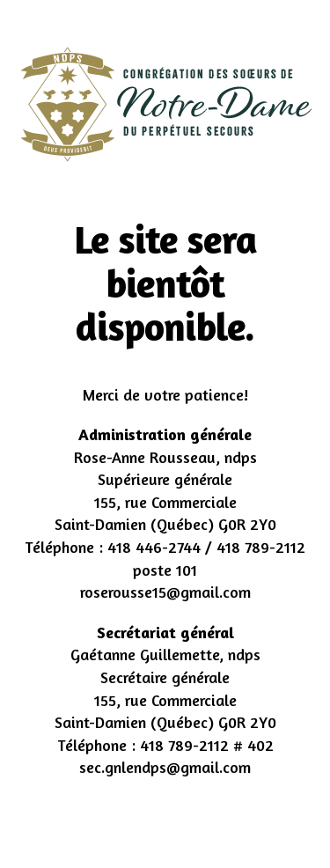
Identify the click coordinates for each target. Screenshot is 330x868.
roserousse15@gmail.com (165, 592)
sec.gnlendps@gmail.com (165, 767)
